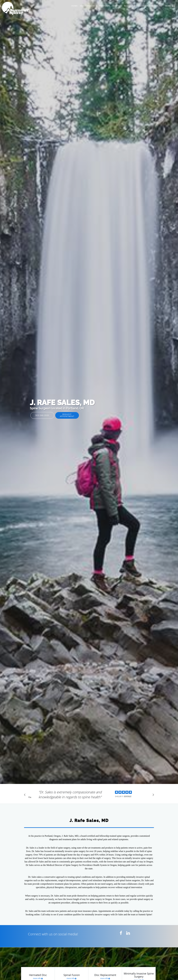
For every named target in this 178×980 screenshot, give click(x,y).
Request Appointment (67, 415)
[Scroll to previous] (26, 796)
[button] (174, 6)
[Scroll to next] (152, 796)
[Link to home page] (29, 8)
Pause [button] (30, 797)
